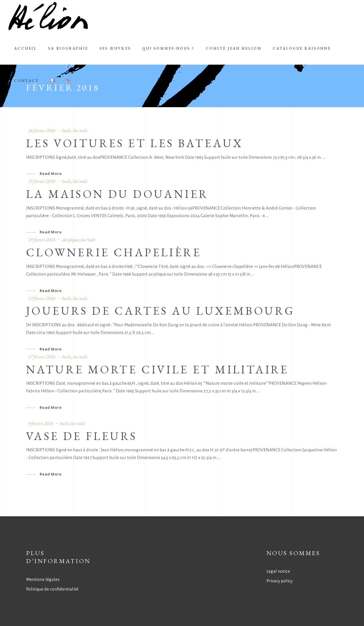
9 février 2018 (40, 423)
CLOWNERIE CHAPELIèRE (114, 252)
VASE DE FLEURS (82, 436)
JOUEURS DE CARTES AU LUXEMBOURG (160, 311)
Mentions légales (43, 579)
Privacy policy (280, 581)
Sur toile (80, 130)
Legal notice (278, 571)
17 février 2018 (42, 357)
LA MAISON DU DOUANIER (117, 194)
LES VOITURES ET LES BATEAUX (135, 143)
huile (66, 130)
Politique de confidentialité (52, 589)
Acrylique (70, 240)
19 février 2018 (42, 240)
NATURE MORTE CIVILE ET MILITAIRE (157, 369)
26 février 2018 (42, 130)
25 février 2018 (42, 181)
